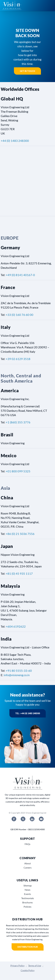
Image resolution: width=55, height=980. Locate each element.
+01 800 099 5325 (18, 471)
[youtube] (41, 819)
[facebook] (14, 819)
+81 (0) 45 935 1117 (19, 574)
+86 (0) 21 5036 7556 (20, 534)
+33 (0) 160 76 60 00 (20, 315)
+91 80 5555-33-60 (19, 671)
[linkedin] (32, 819)
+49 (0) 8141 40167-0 (20, 275)
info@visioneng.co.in (17, 675)
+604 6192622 (16, 626)
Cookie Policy (28, 970)
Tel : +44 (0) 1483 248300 (28, 713)
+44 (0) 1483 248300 (15, 141)
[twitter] (23, 819)
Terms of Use (35, 965)
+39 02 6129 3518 (18, 359)
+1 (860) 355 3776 (18, 422)
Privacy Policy (17, 965)
